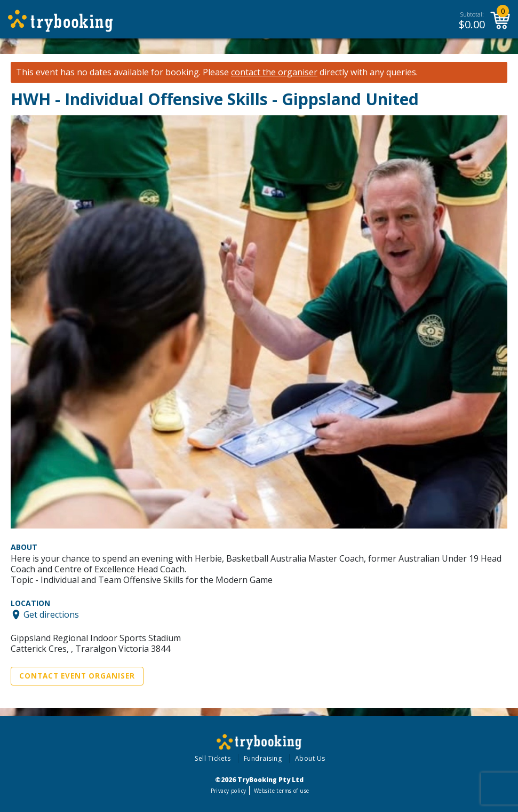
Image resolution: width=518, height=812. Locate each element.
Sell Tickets (213, 758)
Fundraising (263, 758)
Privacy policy (229, 791)
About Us (310, 758)
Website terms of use (281, 791)
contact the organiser (274, 72)
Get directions (51, 614)
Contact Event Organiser (77, 676)
